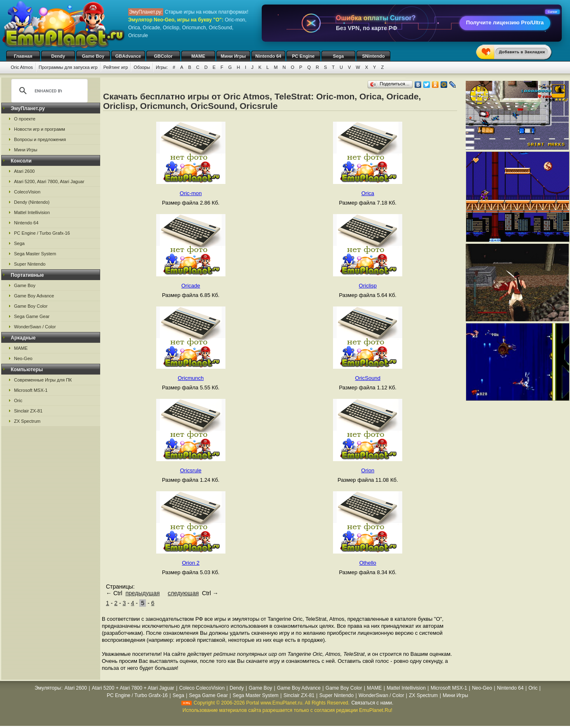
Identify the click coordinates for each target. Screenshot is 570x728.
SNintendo (374, 56)
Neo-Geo (23, 358)
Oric (18, 401)
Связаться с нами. (372, 703)
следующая (183, 593)
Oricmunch (191, 378)
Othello (368, 563)
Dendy (58, 56)
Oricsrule (191, 470)
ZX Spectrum (27, 421)
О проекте (25, 119)
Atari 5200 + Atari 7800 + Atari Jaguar (133, 688)
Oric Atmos (22, 67)
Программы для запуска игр (68, 67)
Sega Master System (35, 254)
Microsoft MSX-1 (31, 390)
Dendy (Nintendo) (32, 202)
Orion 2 (191, 563)
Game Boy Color (31, 306)
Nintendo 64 (269, 56)
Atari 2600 (24, 171)
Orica (368, 193)
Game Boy (93, 56)
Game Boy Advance (34, 296)
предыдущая (142, 593)
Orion (368, 470)
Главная (23, 56)
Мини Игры (233, 56)
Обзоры (142, 67)
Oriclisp (368, 286)
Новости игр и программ (40, 129)
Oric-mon (191, 193)
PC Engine (303, 56)
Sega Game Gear (32, 316)
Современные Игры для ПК (43, 380)
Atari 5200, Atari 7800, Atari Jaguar (49, 181)
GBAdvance (128, 56)
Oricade (191, 286)
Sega (338, 56)
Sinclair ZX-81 (28, 411)
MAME (198, 56)
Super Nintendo (30, 264)
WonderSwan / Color (35, 327)
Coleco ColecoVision (202, 688)
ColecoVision (27, 192)
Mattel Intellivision (32, 212)
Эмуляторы (48, 688)
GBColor (163, 56)
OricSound (368, 378)
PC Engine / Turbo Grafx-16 (42, 233)
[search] (48, 91)
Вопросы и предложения (40, 139)
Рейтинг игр (116, 67)
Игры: (162, 67)
